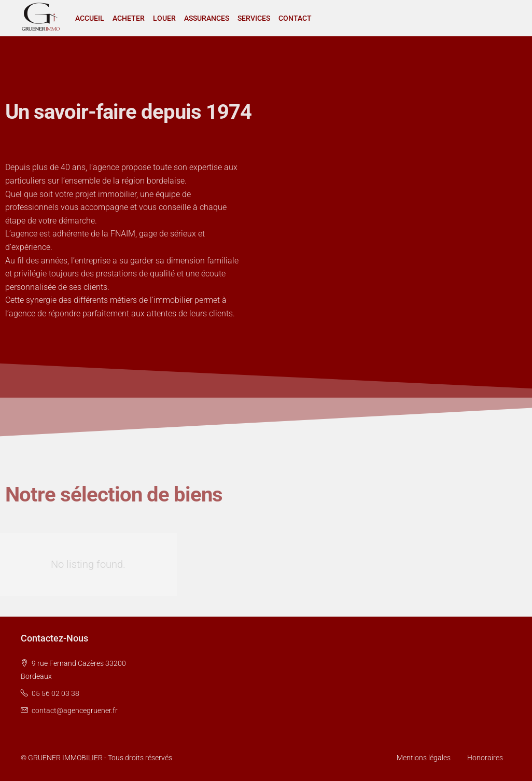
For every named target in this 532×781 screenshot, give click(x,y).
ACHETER (129, 18)
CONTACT (295, 18)
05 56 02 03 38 (55, 693)
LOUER (164, 18)
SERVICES (254, 18)
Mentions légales (424, 758)
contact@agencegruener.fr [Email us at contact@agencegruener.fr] (75, 710)
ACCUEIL (90, 18)
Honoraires (485, 758)
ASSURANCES (207, 18)
